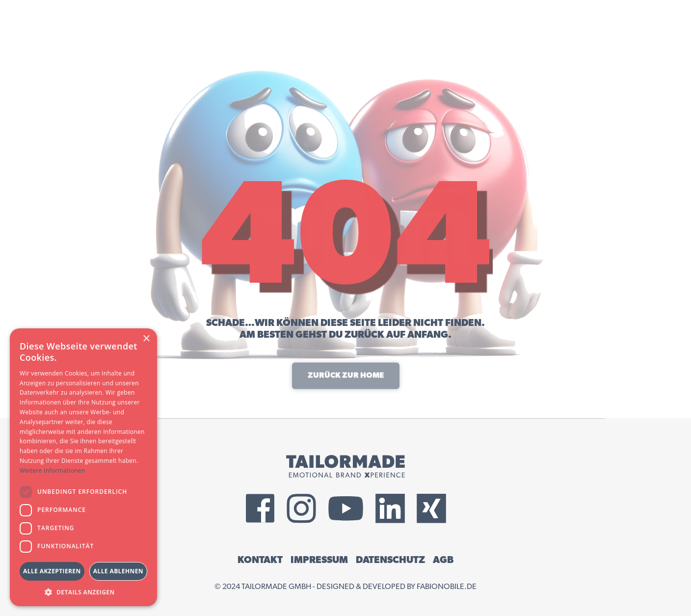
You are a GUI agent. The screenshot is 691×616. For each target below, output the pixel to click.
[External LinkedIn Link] (390, 509)
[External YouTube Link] (346, 509)
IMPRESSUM (319, 560)
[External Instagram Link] (301, 509)
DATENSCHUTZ (390, 560)
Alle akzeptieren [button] (52, 571)
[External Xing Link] (431, 509)
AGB (443, 560)
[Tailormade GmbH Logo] (345, 466)
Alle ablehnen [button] (118, 571)
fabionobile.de (447, 587)
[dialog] (83, 467)
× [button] (146, 339)
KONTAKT (260, 560)
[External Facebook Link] (260, 509)
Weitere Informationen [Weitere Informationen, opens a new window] (53, 470)
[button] (83, 592)
